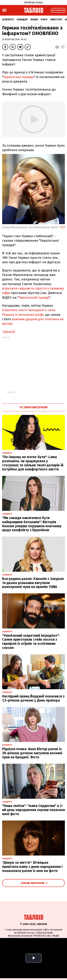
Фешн (34, 20)
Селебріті (8, 20)
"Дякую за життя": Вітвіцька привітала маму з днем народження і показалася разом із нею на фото (32, 867)
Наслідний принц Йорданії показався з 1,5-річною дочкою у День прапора (33, 698)
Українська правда (19, 77)
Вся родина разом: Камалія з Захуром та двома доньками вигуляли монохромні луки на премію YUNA (33, 583)
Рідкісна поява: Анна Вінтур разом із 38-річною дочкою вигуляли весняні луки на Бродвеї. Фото (32, 753)
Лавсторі (56, 20)
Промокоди (50, 951)
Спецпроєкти (46, 946)
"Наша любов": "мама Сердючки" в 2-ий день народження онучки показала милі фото (33, 810)
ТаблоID (8, 332)
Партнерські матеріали (24, 951)
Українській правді (34, 297)
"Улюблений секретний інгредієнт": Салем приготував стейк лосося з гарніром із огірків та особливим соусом (31, 642)
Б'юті (44, 20)
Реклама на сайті (23, 946)
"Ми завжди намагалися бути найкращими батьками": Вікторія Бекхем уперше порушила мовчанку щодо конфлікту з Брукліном (32, 524)
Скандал (22, 20)
